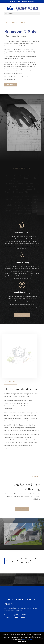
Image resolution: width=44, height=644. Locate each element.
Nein (24, 641)
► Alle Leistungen (22, 315)
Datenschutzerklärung (28, 639)
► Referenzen (11, 85)
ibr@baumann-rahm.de (19, 618)
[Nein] (42, 638)
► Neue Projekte (22, 509)
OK (20, 641)
